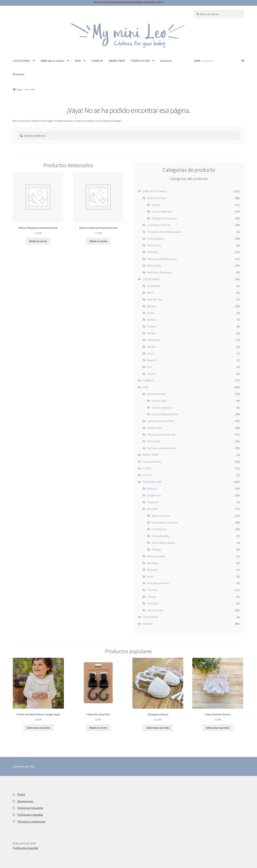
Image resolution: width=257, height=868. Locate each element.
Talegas (156, 549)
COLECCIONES (21, 61)
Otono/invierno (152, 462)
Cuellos (156, 205)
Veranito (148, 624)
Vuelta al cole (155, 610)
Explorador (154, 340)
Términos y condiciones (31, 821)
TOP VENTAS (150, 617)
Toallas (152, 597)
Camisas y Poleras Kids (161, 421)
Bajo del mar (155, 299)
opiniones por (24, 766)
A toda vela (154, 286)
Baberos (152, 488)
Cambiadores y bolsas (165, 522)
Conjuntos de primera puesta (164, 232)
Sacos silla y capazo (163, 543)
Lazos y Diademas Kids (165, 414)
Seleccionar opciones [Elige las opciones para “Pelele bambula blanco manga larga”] (38, 728)
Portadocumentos (158, 583)
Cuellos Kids (159, 401)
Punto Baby (154, 265)
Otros (151, 576)
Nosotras (166, 61)
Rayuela (152, 360)
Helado (151, 347)
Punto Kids (154, 441)
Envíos (21, 794)
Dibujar (151, 333)
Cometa (152, 326)
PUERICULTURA (140, 61)
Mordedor (153, 563)
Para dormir (154, 245)
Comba (151, 320)
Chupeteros (154, 495)
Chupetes (153, 502)
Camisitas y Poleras (159, 225)
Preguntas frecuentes (30, 808)
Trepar (151, 374)
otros (150, 353)
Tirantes (152, 590)
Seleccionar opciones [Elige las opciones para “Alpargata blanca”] (158, 728)
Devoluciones (25, 801)
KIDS (78, 61)
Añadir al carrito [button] (38, 241)
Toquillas (153, 603)
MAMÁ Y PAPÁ (117, 61)
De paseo (153, 509)
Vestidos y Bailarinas (159, 272)
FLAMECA (97, 61)
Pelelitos (153, 252)
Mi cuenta (19, 74)
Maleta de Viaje (156, 556)
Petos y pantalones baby (162, 259)
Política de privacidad (30, 815)
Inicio (20, 89)
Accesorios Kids (156, 394)
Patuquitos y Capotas (164, 218)
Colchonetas (159, 529)
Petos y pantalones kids (161, 434)
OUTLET (148, 475)
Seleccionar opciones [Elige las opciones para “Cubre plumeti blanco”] (218, 728)
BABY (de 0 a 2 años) (53, 61)
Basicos (152, 306)
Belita (151, 313)
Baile (150, 293)
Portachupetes (161, 536)
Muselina (152, 570)
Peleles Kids (154, 428)
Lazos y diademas (162, 211)
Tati (150, 367)
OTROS (147, 468)
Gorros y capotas (162, 408)
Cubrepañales (155, 239)
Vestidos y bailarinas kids (162, 448)
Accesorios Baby (157, 198)
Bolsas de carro (161, 516)
